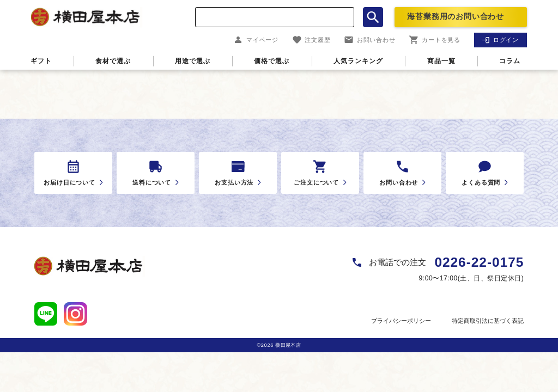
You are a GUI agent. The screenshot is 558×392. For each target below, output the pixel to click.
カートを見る (435, 40)
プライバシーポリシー (401, 321)
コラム (510, 61)
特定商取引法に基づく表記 (488, 321)
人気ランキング (358, 61)
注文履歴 (311, 40)
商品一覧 (441, 61)
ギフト (41, 61)
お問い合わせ (370, 40)
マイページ (256, 40)
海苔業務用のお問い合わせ (456, 17)
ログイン (500, 40)
